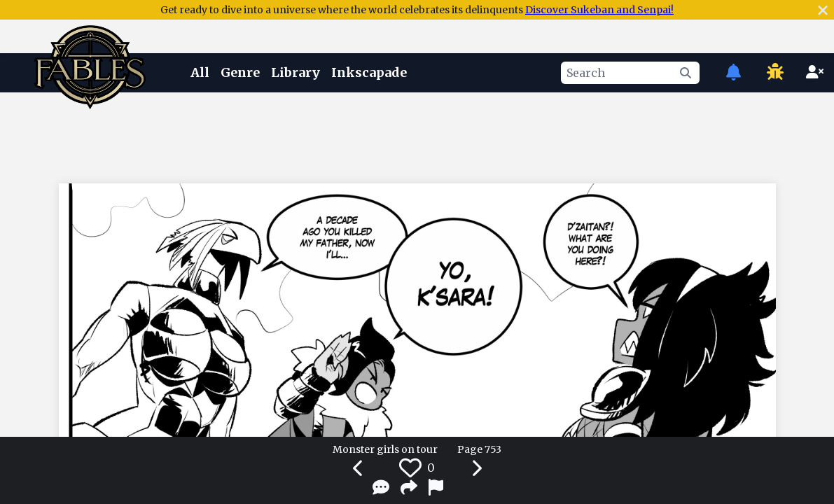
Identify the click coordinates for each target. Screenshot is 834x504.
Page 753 (479, 449)
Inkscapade (369, 72)
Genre (240, 72)
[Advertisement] (417, 135)
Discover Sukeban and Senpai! (599, 10)
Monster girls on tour (385, 449)
